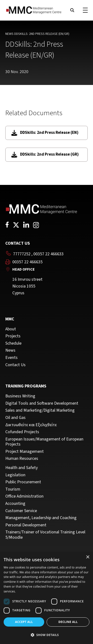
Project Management (25, 452)
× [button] (88, 557)
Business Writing (20, 396)
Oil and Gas (15, 418)
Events (11, 358)
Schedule (13, 343)
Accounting (15, 504)
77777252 (22, 254)
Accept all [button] (24, 622)
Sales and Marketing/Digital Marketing (40, 410)
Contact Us (15, 365)
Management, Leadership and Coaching (41, 518)
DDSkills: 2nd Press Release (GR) (45, 155)
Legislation (15, 475)
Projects (13, 336)
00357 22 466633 (48, 254)
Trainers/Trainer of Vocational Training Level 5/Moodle (45, 535)
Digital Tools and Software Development (42, 403)
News (9, 34)
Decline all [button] (68, 622)
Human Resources (22, 459)
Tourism (13, 489)
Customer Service (21, 511)
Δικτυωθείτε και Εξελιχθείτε (31, 425)
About (11, 329)
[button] (46, 635)
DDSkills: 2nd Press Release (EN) (45, 133)
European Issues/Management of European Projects (44, 442)
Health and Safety (21, 468)
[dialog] (46, 598)
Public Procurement (23, 482)
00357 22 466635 (27, 262)
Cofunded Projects (22, 432)
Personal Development (26, 525)
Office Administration (24, 496)
